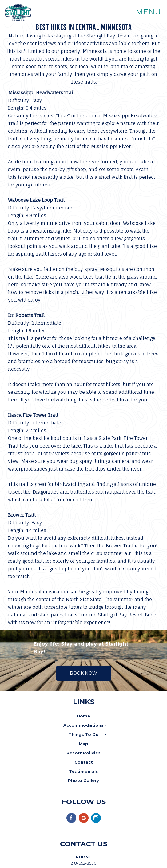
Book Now (83, 673)
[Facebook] (71, 822)
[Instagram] (96, 822)
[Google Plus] (84, 822)
